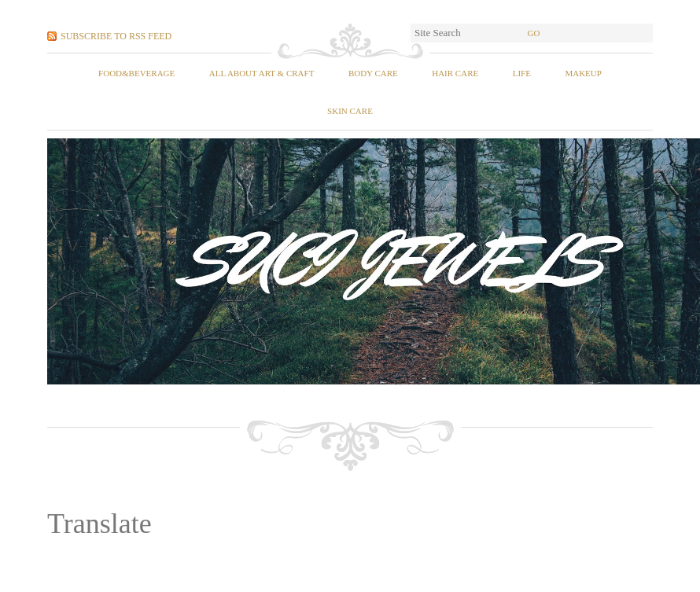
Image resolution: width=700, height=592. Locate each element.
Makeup (583, 73)
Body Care (373, 73)
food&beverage (136, 73)
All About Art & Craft (262, 73)
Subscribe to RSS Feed (116, 36)
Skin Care (350, 111)
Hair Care (455, 73)
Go (534, 33)
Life (522, 73)
